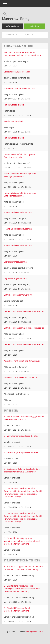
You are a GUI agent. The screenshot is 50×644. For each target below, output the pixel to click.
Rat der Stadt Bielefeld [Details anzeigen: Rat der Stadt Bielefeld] (14, 105)
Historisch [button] (11, 35)
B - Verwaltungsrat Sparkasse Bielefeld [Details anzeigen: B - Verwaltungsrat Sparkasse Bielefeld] (21, 436)
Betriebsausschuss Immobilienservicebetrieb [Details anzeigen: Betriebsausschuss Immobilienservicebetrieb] (24, 311)
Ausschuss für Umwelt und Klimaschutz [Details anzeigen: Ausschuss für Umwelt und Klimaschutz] (22, 361)
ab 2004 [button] (28, 35)
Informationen (13, 26)
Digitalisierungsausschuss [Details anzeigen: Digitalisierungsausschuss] (16, 262)
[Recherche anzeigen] (4, 14)
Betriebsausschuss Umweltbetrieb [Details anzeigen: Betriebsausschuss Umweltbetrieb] (19, 295)
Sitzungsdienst (35, 632)
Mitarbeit (35, 26)
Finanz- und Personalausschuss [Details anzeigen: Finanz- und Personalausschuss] (18, 212)
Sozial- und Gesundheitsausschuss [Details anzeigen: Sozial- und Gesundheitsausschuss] (20, 88)
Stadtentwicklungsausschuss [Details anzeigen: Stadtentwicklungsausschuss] (17, 72)
